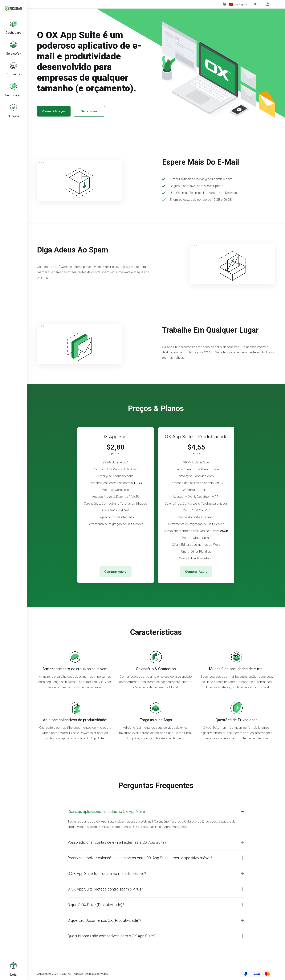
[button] (156, 811)
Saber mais (89, 111)
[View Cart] (225, 4)
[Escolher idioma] (240, 4)
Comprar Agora (115, 572)
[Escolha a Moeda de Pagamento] (259, 4)
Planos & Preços (54, 111)
